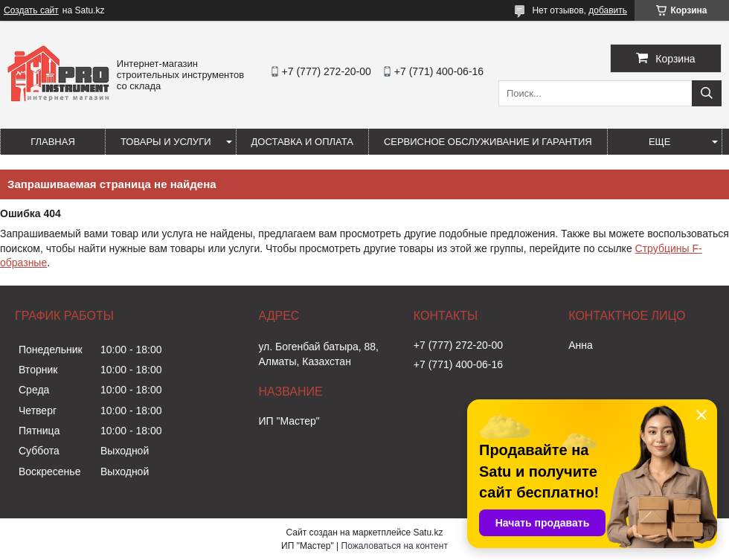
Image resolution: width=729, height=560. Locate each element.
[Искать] (707, 93)
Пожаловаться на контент (395, 546)
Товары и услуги (166, 142)
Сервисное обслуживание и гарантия (488, 142)
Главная (53, 142)
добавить (608, 10)
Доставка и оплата (302, 142)
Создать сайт (31, 10)
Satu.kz (428, 532)
